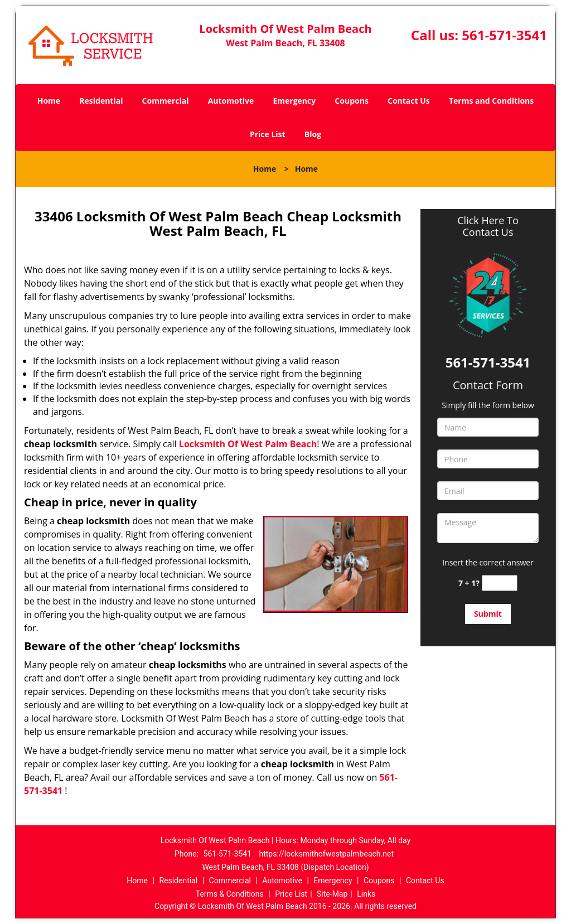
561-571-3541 (504, 35)
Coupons (351, 101)
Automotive (231, 101)
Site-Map (332, 894)
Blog (313, 134)
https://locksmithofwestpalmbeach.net (326, 854)
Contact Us (409, 101)
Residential (101, 101)
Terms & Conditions (230, 894)
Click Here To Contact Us (488, 226)
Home (49, 101)
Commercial (166, 101)
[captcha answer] (500, 583)
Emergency (294, 101)
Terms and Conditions (491, 101)
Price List (268, 134)
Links (366, 894)
